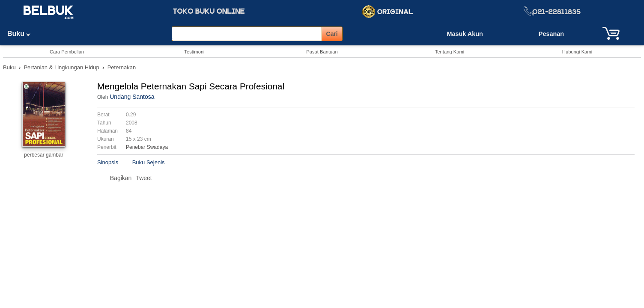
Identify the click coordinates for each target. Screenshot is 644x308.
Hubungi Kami (577, 52)
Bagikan (121, 178)
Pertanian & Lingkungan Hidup (61, 67)
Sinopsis (108, 162)
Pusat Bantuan (322, 52)
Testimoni (194, 52)
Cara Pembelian (67, 52)
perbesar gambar (43, 155)
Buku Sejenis (149, 162)
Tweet (144, 178)
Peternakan (122, 67)
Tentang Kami (450, 52)
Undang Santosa (132, 97)
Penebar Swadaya (147, 147)
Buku (22, 34)
